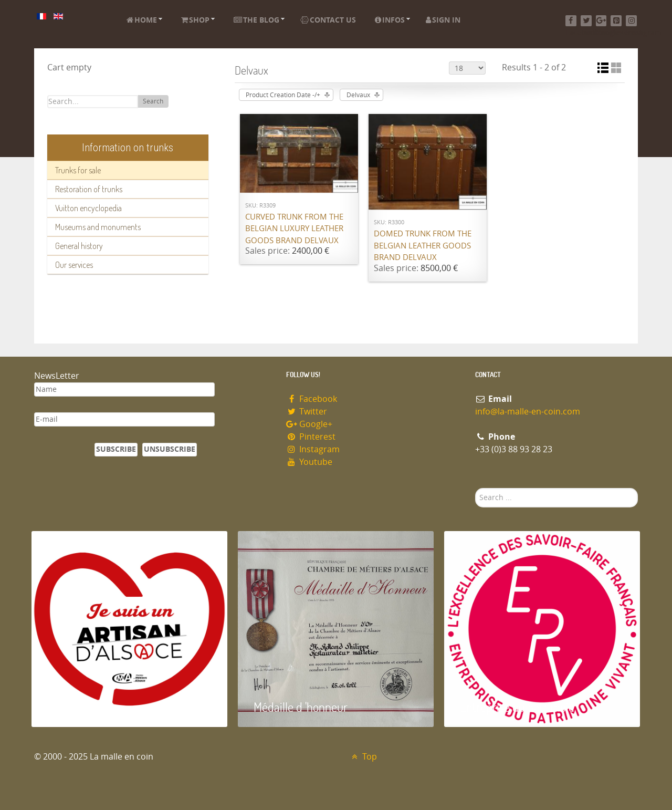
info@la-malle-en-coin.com (528, 412)
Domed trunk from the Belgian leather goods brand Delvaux (423, 246)
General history (79, 246)
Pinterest (311, 437)
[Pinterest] (616, 21)
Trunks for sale (78, 170)
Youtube (309, 462)
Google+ (309, 424)
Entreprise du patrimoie (517, 707)
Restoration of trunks (89, 189)
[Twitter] (586, 21)
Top (363, 757)
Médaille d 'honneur (301, 707)
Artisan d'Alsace (85, 707)
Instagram (313, 449)
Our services (74, 265)
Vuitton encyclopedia (88, 208)
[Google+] (601, 21)
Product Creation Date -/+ (283, 95)
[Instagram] (631, 21)
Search (153, 101)
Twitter (307, 412)
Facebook (312, 399)
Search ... (475, 488)
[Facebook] (571, 21)
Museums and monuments (98, 227)
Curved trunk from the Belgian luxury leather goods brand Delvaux (294, 229)
